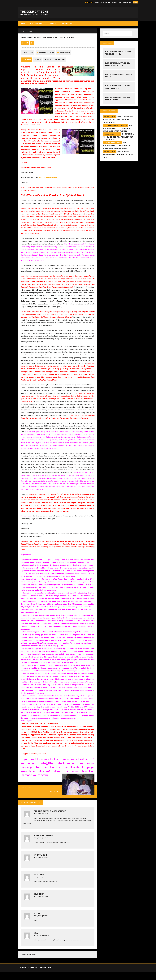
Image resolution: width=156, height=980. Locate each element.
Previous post (27, 796)
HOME (23, 25)
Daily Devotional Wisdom (55, 69)
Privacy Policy (68, 25)
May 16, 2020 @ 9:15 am (41, 947)
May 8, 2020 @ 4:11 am (41, 822)
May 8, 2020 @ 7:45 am (41, 867)
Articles (38, 69)
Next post (52, 801)
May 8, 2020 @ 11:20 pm (41, 887)
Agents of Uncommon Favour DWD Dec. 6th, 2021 (118, 157)
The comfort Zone (46, 62)
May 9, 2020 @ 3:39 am (41, 907)
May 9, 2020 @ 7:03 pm (41, 927)
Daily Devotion (36, 25)
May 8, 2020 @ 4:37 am (41, 847)
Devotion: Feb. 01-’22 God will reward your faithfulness (118, 122)
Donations (52, 25)
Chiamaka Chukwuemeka (113, 145)
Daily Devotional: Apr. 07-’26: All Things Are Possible (113, 2)
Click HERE (42, 762)
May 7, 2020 (29, 62)
